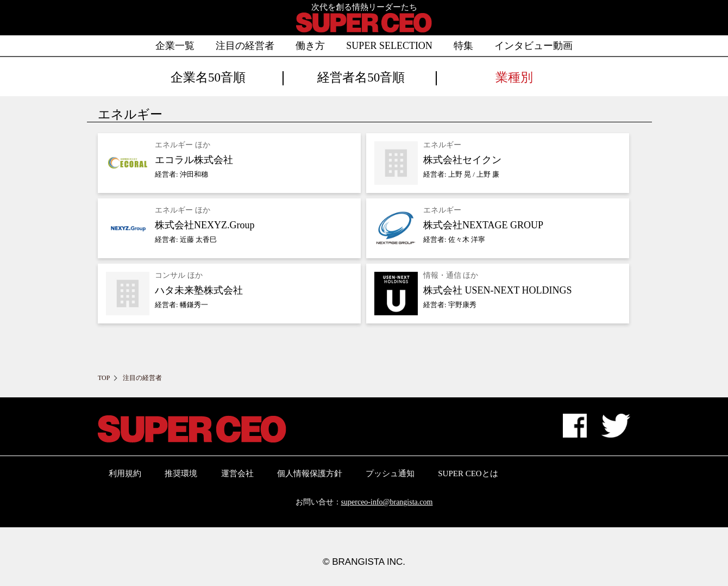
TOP (104, 378)
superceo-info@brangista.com (387, 502)
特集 (463, 46)
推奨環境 (181, 473)
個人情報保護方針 (310, 473)
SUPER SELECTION (389, 46)
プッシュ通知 (390, 473)
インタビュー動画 (534, 46)
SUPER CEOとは (468, 473)
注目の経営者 (245, 46)
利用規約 (125, 473)
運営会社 (237, 473)
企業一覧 (175, 46)
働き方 (310, 46)
